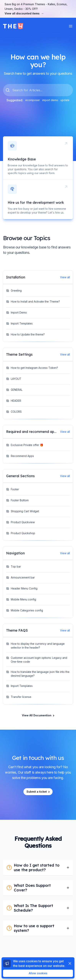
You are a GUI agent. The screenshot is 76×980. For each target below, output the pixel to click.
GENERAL (14, 390)
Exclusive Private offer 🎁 (25, 445)
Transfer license (19, 697)
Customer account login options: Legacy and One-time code (37, 660)
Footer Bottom (17, 500)
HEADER (14, 401)
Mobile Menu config (21, 599)
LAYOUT (14, 379)
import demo (50, 100)
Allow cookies (38, 973)
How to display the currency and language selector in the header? (35, 646)
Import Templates (19, 323)
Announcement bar (20, 577)
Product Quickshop (21, 533)
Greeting (14, 290)
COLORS (14, 412)
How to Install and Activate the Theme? (33, 301)
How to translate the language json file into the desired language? (38, 674)
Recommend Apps (20, 456)
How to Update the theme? (25, 334)
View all (65, 277)
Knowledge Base (22, 159)
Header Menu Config (22, 588)
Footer (13, 489)
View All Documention (38, 715)
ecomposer (33, 100)
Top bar (14, 566)
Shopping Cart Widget (23, 511)
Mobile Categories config (25, 610)
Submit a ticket (38, 792)
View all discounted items (24, 13)
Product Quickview (20, 522)
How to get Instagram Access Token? (32, 368)
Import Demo (17, 312)
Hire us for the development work (36, 202)
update (65, 100)
